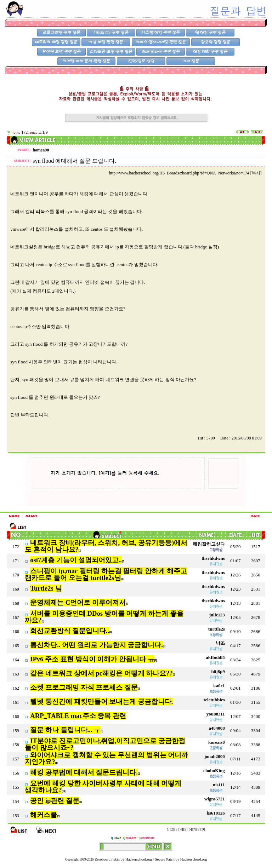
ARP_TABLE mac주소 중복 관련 (78, 716)
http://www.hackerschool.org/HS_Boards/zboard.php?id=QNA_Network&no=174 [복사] (185, 173)
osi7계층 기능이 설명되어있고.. (76, 560)
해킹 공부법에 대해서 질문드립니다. (84, 772)
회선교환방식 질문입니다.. (70, 631)
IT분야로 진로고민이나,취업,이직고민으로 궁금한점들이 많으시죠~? (105, 744)
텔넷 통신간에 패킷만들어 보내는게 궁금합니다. (101, 702)
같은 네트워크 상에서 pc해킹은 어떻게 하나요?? (101, 673)
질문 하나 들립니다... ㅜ (65, 730)
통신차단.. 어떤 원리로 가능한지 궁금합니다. (97, 645)
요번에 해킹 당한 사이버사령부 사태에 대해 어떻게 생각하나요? (103, 787)
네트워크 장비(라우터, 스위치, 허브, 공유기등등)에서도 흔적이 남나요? (106, 546)
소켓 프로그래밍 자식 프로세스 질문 (84, 687)
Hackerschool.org (139, 859)
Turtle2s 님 (46, 588)
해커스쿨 (44, 815)
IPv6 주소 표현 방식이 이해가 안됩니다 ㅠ (92, 659)
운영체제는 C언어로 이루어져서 (78, 602)
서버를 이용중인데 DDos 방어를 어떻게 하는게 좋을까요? (104, 617)
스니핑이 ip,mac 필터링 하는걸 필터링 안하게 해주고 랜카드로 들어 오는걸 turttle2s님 (106, 574)
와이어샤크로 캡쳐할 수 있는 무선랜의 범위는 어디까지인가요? (106, 758)
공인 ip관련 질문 (55, 801)
